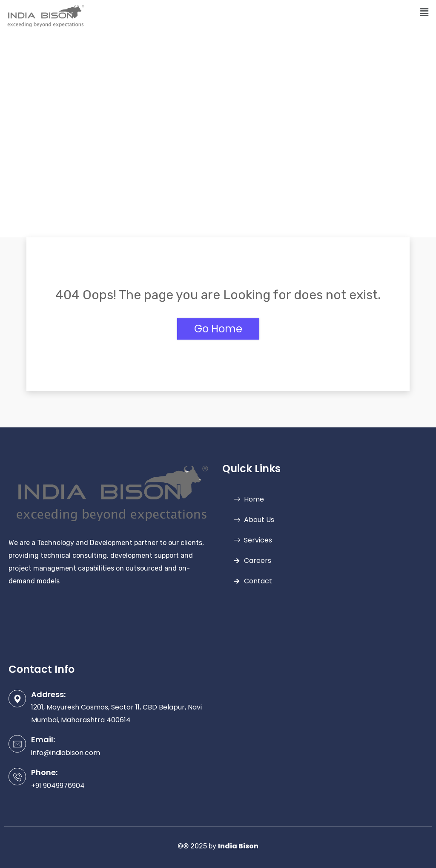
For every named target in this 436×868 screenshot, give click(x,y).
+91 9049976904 (58, 786)
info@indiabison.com (66, 753)
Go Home (218, 329)
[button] (425, 12)
